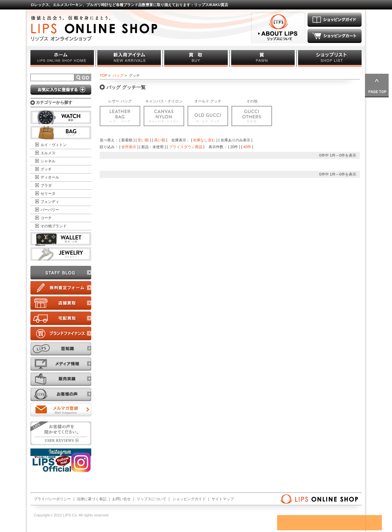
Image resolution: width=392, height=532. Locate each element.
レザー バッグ (120, 101)
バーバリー (50, 210)
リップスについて (151, 499)
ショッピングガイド (189, 499)
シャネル (48, 161)
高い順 (160, 140)
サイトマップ (223, 499)
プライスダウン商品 (186, 147)
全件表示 (129, 147)
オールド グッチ (208, 101)
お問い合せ (121, 499)
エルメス (48, 153)
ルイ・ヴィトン (54, 145)
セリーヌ (48, 193)
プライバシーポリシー (52, 499)
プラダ (46, 185)
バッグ (118, 75)
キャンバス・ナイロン (164, 101)
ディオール (50, 177)
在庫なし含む (204, 140)
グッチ (46, 169)
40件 (247, 147)
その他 (252, 101)
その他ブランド (54, 226)
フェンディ (50, 202)
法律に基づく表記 (92, 499)
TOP (103, 75)
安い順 (143, 140)
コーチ (46, 218)
